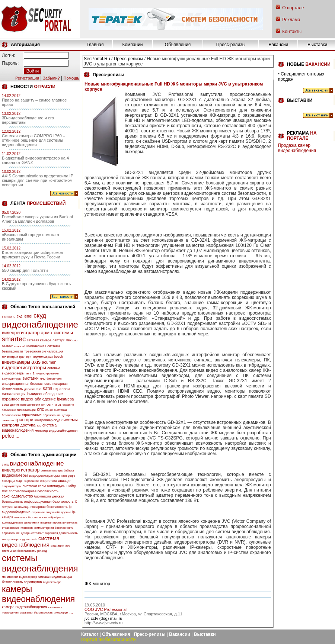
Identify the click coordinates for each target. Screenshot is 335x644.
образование (52, 415)
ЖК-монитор (97, 584)
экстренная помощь (16, 507)
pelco (8, 436)
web (34, 539)
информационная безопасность (27, 384)
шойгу (71, 486)
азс (39, 426)
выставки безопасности (31, 517)
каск (64, 476)
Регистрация (27, 78)
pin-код (42, 551)
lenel (28, 316)
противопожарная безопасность (34, 491)
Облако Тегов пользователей (43, 307)
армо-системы (57, 333)
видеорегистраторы (24, 368)
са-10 (49, 410)
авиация (65, 481)
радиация (57, 546)
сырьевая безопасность (36, 613)
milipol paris (56, 517)
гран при (25, 420)
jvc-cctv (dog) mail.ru (103, 618)
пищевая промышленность (59, 523)
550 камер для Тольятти (25, 270)
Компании (132, 45)
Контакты (292, 32)
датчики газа (33, 389)
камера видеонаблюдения (25, 607)
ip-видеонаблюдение (45, 394)
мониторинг (10, 577)
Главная (95, 45)
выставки (30, 378)
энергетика (49, 481)
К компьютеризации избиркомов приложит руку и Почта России (32, 255)
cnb (75, 340)
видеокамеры (16, 362)
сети (50, 405)
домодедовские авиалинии (20, 523)
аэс (68, 546)
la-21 (58, 405)
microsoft (26, 528)
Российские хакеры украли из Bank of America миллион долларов (37, 219)
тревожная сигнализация (44, 351)
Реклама (291, 20)
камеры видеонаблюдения (38, 594)
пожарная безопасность (49, 507)
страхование (32, 415)
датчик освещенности (25, 405)
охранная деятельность (61, 533)
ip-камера (65, 399)
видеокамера (52, 582)
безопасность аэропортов (22, 582)
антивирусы (56, 486)
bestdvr (7, 346)
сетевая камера (39, 340)
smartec (14, 339)
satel (47, 389)
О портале (293, 8)
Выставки (317, 45)
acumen (49, 362)
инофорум (61, 613)
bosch (58, 357)
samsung (9, 316)
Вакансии (278, 45)
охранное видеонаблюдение (29, 399)
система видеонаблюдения (31, 541)
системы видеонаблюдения (40, 563)
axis (36, 362)
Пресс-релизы (231, 45)
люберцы (8, 481)
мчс (43, 379)
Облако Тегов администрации (43, 455)
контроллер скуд (47, 420)
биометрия (54, 379)
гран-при (25, 357)
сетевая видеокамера (55, 577)
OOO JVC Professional (106, 609)
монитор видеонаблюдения (56, 431)
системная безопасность (19, 551)
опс (40, 409)
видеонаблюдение (40, 324)
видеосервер (28, 577)
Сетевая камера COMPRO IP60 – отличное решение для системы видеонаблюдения (33, 140)
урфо (72, 476)
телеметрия (10, 357)
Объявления (178, 45)
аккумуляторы (12, 379)
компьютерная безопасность (54, 528)
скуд (40, 315)
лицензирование (47, 373)
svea (5, 405)
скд (20, 316)
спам (42, 486)
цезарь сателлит (32, 533)
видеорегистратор (21, 333)
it (76, 501)
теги (28, 373)
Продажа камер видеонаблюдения (297, 148)
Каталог (90, 634)
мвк (69, 340)
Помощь (71, 78)
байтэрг (58, 340)
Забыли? (51, 78)
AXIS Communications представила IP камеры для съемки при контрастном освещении (38, 180)
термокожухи (42, 357)
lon (43, 405)
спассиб (20, 346)
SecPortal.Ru (97, 59)
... (17, 436)
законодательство (17, 496)
